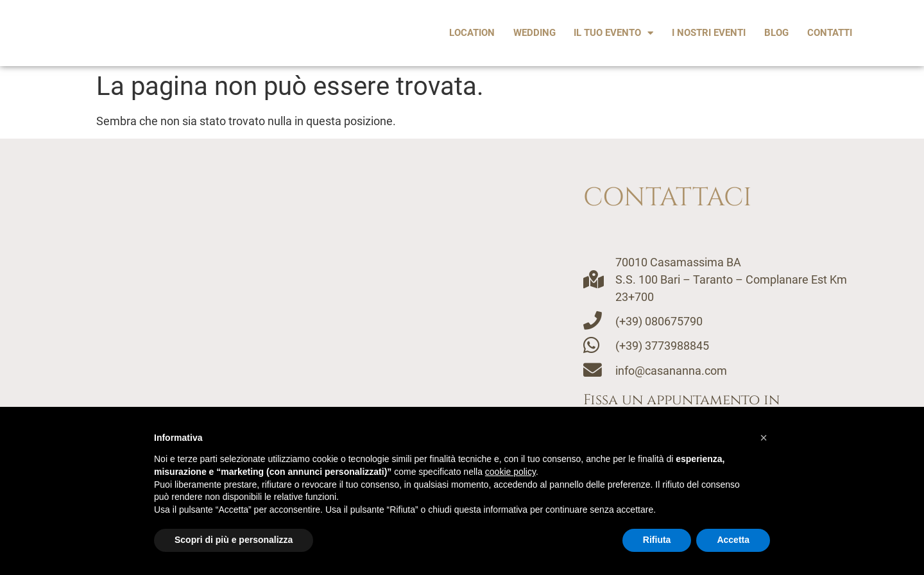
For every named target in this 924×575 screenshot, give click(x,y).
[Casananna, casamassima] (298, 338)
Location (472, 33)
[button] (764, 438)
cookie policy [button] (510, 472)
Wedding (535, 33)
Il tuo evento (613, 33)
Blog (776, 33)
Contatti (830, 33)
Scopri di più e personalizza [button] (234, 540)
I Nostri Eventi (709, 33)
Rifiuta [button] (657, 540)
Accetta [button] (733, 540)
